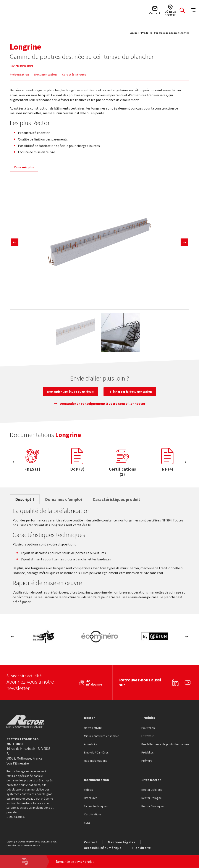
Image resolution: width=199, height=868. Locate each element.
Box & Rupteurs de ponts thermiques (165, 738)
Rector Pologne (152, 792)
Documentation (45, 74)
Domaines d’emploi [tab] (63, 499)
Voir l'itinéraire (18, 757)
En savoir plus (24, 167)
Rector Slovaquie (153, 800)
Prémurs (147, 755)
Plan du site (142, 841)
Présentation (19, 74)
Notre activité (93, 722)
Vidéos (88, 784)
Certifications (93, 808)
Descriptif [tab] (25, 499)
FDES (87, 816)
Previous (15, 242)
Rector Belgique (152, 784)
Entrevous (148, 730)
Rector (89, 711)
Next (184, 242)
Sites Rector (151, 773)
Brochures (91, 792)
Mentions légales (121, 836)
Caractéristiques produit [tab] (116, 499)
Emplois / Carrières (96, 746)
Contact (91, 836)
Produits (147, 33)
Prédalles (148, 746)
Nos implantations (96, 755)
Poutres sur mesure (166, 33)
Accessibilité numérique (103, 841)
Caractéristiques (74, 74)
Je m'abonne (94, 676)
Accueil (135, 33)
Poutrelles (148, 722)
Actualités (91, 738)
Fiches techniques (96, 800)
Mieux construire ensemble (102, 730)
